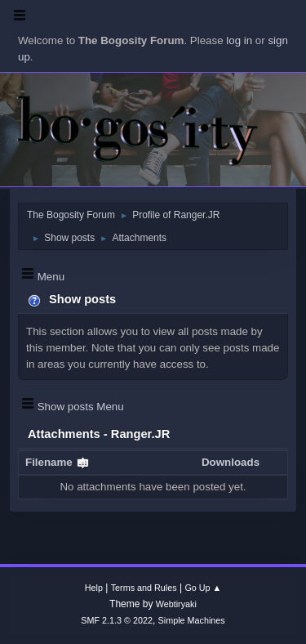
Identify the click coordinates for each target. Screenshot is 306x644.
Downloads (231, 462)
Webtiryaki (176, 604)
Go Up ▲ (203, 588)
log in (239, 40)
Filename (58, 462)
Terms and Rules (144, 588)
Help (94, 588)
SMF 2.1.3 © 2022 (117, 620)
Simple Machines (192, 620)
